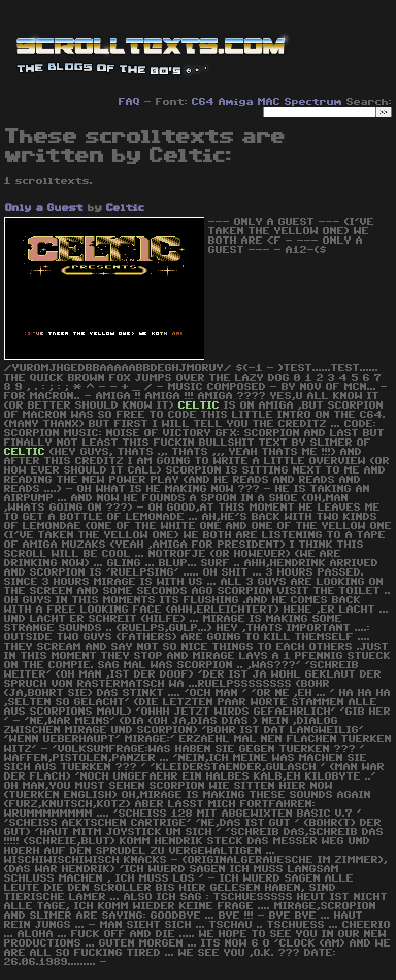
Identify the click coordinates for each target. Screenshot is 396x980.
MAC (269, 102)
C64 (203, 102)
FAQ (129, 102)
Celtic (125, 208)
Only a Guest (44, 208)
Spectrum (313, 102)
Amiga (236, 102)
